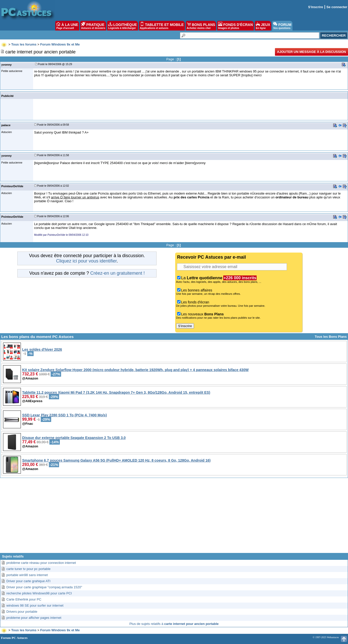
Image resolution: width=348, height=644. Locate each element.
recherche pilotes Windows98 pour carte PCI (39, 593)
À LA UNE (67, 26)
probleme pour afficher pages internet (34, 618)
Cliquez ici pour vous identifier (86, 261)
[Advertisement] (174, 517)
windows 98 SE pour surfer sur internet (35, 605)
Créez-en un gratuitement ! (117, 273)
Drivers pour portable (22, 612)
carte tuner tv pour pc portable (28, 569)
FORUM (282, 26)
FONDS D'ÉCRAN (235, 26)
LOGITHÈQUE (122, 26)
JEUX (263, 26)
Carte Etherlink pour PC (24, 599)
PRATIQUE (93, 26)
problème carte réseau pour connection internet (41, 563)
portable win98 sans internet (27, 575)
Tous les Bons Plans (331, 337)
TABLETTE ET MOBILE (162, 26)
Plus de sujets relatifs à (174, 624)
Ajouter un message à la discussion (311, 52)
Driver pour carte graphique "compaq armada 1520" (44, 587)
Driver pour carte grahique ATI (28, 581)
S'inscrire (316, 7)
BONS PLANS (201, 26)
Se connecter (337, 7)
